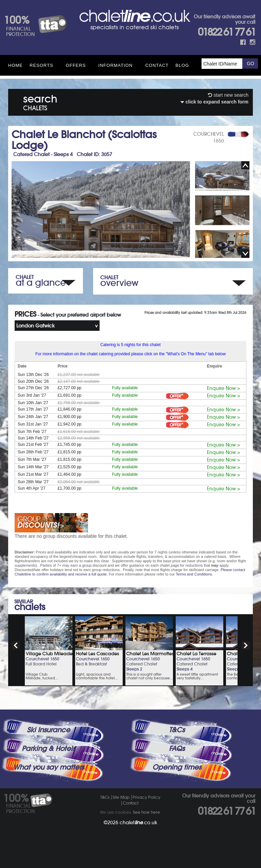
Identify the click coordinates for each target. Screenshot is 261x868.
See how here (146, 812)
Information (115, 65)
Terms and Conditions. (194, 574)
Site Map (121, 797)
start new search (228, 95)
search (40, 101)
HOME (15, 65)
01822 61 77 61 (227, 32)
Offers (76, 65)
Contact (157, 65)
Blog (182, 65)
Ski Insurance (48, 730)
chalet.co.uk (138, 823)
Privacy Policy (146, 797)
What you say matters (49, 767)
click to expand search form (214, 102)
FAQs (177, 749)
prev (16, 645)
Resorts (41, 65)
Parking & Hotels (48, 749)
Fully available (125, 388)
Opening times (177, 767)
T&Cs (177, 730)
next (246, 645)
